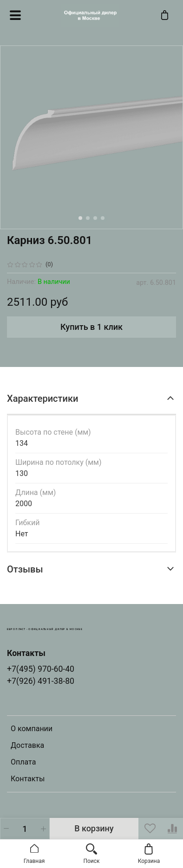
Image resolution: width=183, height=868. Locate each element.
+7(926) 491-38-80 (41, 681)
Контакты (28, 779)
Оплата (23, 762)
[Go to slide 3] (95, 218)
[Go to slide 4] (103, 218)
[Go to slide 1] (80, 218)
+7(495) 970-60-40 (41, 669)
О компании (32, 729)
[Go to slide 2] (88, 218)
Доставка (27, 745)
